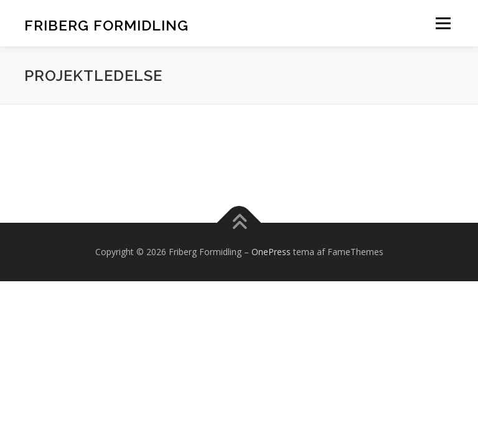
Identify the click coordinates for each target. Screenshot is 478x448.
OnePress (271, 252)
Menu (443, 23)
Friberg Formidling (106, 25)
